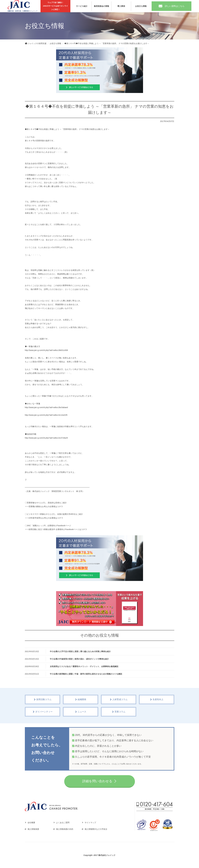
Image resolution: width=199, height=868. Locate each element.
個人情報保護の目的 (65, 829)
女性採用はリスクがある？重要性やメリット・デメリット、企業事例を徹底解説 (84, 666)
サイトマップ (90, 823)
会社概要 (31, 823)
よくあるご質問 (63, 823)
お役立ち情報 (141, 6)
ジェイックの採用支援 (37, 43)
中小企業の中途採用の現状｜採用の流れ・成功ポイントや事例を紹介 (79, 659)
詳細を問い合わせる (97, 781)
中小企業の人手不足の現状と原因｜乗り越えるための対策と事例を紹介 (80, 651)
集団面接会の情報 (101, 6)
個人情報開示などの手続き (96, 829)
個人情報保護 (33, 829)
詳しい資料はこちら (172, 6)
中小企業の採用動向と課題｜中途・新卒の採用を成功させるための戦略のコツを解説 (86, 674)
